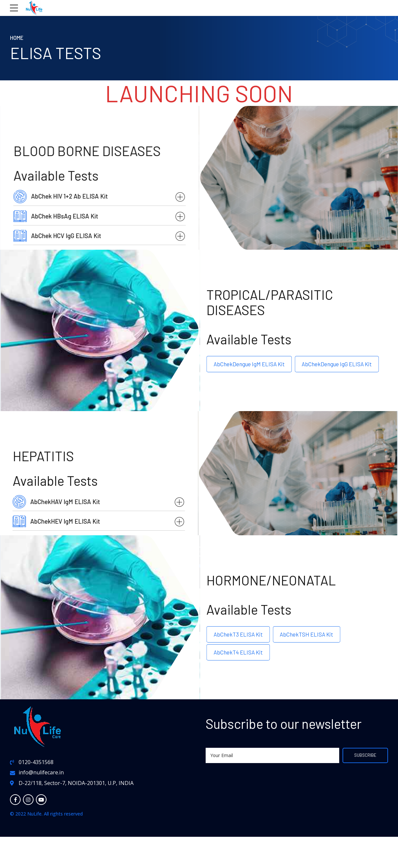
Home (17, 38)
